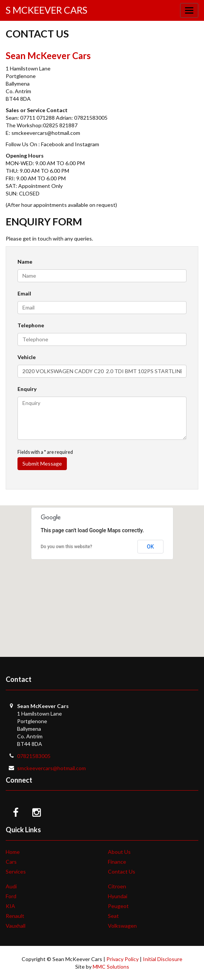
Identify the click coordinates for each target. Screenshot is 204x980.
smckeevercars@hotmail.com (51, 768)
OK (151, 547)
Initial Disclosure (163, 959)
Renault (15, 916)
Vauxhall (16, 926)
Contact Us (122, 871)
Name (25, 262)
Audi (11, 886)
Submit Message (42, 463)
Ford (11, 896)
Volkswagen (122, 926)
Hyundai (118, 896)
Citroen (117, 886)
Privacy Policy (123, 959)
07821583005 (34, 756)
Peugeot (118, 906)
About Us (119, 852)
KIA (10, 906)
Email (24, 293)
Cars (11, 862)
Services (16, 871)
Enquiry (27, 389)
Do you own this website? (66, 547)
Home (13, 852)
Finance (117, 862)
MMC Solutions (111, 967)
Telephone (31, 325)
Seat (113, 916)
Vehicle (27, 357)
